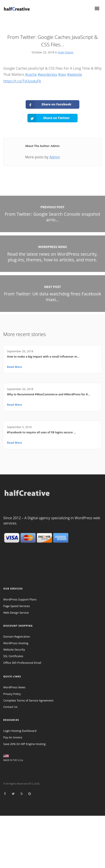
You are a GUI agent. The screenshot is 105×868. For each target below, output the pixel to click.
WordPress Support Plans (20, 599)
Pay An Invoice (13, 737)
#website (75, 74)
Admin (55, 157)
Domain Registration (17, 637)
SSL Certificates (13, 656)
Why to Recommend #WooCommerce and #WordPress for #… (49, 394)
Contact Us (10, 707)
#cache (31, 74)
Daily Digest (66, 52)
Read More (15, 367)
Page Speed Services (17, 606)
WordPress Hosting (16, 643)
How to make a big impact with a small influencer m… (43, 356)
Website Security (14, 649)
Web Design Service (16, 613)
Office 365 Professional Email (22, 663)
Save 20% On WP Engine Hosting (24, 744)
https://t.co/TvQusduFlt (22, 81)
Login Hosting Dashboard (20, 731)
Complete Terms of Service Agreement (28, 700)
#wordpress (47, 74)
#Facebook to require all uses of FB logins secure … (41, 432)
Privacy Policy (12, 694)
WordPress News (14, 687)
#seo (62, 74)
